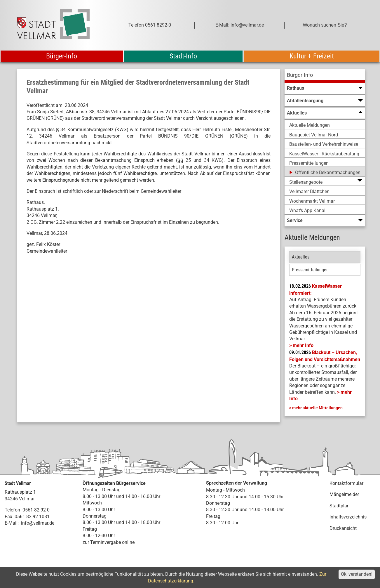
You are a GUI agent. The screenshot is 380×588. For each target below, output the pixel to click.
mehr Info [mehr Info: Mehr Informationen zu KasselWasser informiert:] (303, 345)
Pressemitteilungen (310, 270)
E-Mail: (12, 523)
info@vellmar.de (38, 523)
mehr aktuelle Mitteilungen (317, 408)
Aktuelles (301, 257)
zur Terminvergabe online (109, 542)
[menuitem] (325, 76)
